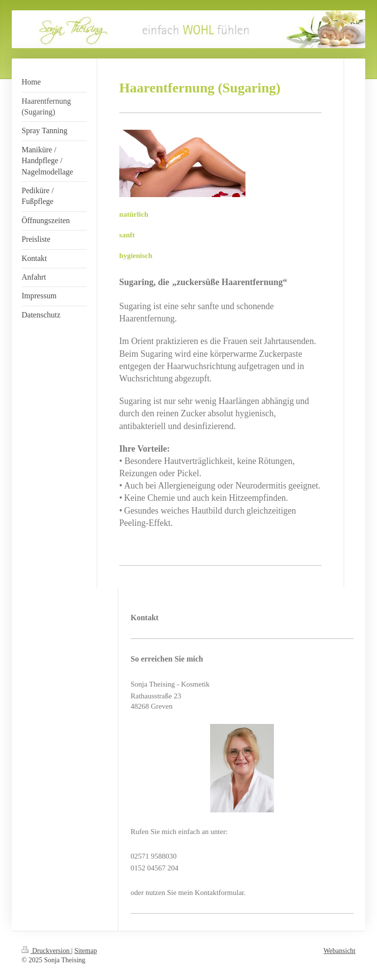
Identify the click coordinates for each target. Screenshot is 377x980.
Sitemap (86, 951)
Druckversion (46, 951)
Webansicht (339, 951)
